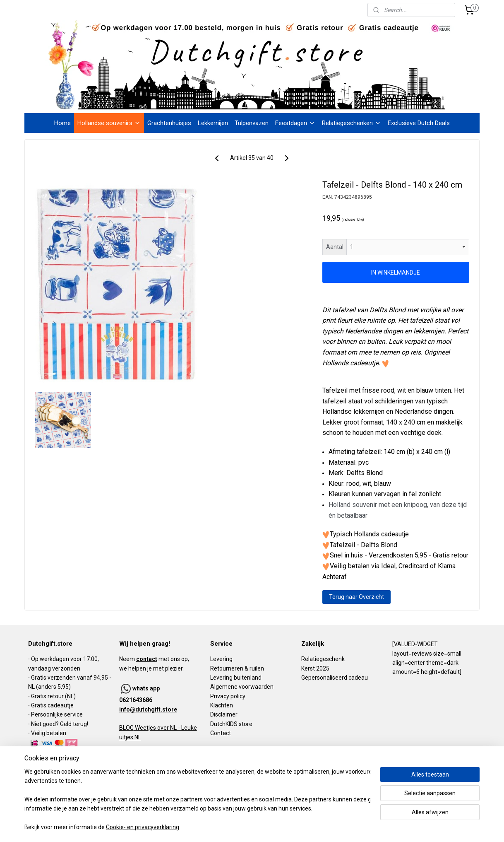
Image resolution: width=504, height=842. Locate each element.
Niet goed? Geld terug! (60, 724)
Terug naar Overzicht (356, 597)
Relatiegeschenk (323, 659)
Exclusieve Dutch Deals (419, 123)
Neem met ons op (154, 659)
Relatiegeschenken (352, 123)
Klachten (222, 705)
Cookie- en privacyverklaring (143, 828)
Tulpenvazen (252, 123)
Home (62, 123)
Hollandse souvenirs (109, 123)
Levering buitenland (236, 678)
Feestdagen (295, 123)
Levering (221, 659)
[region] (197, 800)
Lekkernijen (213, 123)
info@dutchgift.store (148, 709)
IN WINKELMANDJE (396, 273)
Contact (221, 733)
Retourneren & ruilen (237, 668)
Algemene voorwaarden (242, 687)
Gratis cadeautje (53, 705)
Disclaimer (224, 714)
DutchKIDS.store (231, 724)
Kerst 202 (314, 668)
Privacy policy (228, 696)
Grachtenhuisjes (169, 123)
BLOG (126, 728)
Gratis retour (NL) (53, 696)
